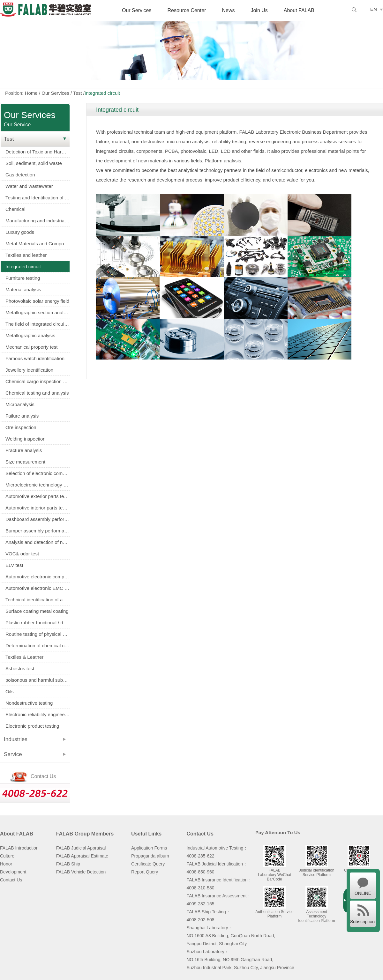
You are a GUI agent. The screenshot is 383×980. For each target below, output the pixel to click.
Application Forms (149, 848)
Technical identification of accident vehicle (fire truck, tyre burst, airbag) (38, 600)
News (228, 10)
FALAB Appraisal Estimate (82, 856)
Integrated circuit (23, 267)
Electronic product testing (32, 726)
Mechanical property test (31, 347)
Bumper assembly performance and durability (38, 531)
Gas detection (20, 175)
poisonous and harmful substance (38, 680)
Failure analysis (22, 416)
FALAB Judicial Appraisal (81, 848)
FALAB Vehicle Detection (81, 872)
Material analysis (23, 290)
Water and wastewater (29, 186)
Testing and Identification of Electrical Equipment (38, 198)
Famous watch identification (35, 358)
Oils (10, 691)
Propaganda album (150, 856)
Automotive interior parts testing (38, 508)
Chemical (15, 209)
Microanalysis (20, 404)
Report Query (145, 872)
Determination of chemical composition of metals (38, 646)
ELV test (14, 565)
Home (31, 93)
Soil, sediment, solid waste (34, 163)
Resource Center (187, 10)
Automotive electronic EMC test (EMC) (38, 588)
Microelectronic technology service (38, 485)
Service (13, 754)
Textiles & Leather (24, 657)
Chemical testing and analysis (37, 393)
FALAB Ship (68, 864)
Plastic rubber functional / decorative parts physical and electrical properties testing (38, 623)
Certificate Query (148, 864)
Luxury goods (20, 232)
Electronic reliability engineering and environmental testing (38, 714)
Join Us (259, 10)
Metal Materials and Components (38, 244)
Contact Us (11, 880)
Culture (7, 856)
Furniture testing (23, 278)
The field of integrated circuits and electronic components (38, 324)
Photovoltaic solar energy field (37, 301)
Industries (16, 739)
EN (374, 9)
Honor (6, 864)
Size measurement (25, 462)
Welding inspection (26, 439)
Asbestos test (20, 668)
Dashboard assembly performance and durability (38, 519)
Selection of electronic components (38, 473)
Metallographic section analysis (38, 312)
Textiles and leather (26, 255)
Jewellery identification (29, 370)
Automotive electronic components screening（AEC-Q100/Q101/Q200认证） (38, 577)
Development (13, 872)
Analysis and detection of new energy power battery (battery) (38, 542)
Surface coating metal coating (37, 611)
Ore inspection (21, 427)
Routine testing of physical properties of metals (38, 634)
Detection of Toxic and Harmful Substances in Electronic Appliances (38, 152)
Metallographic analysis (30, 335)
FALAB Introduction (19, 848)
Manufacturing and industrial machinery (38, 221)
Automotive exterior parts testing (38, 496)
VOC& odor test (22, 554)
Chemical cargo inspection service (38, 381)
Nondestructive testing (29, 703)
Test (78, 93)
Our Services (137, 10)
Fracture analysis (24, 450)
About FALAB (299, 10)
